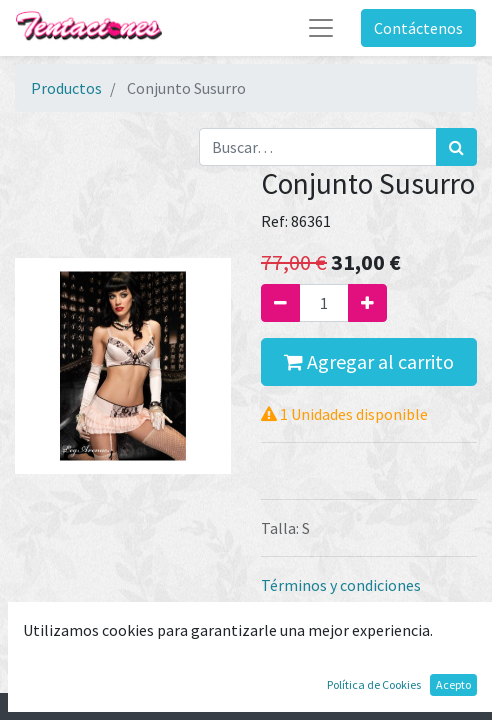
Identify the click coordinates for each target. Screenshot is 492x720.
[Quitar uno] (280, 303)
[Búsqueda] (456, 147)
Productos (66, 88)
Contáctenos (418, 28)
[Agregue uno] (367, 303)
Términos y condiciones (341, 585)
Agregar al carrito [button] (369, 361)
